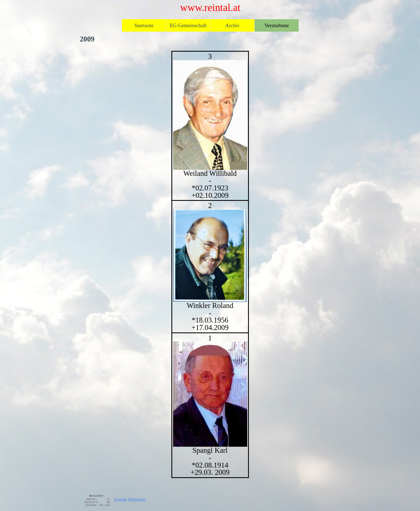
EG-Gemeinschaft (188, 25)
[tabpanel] (210, 264)
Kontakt (120, 499)
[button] (210, 394)
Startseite (144, 25)
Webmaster (137, 499)
